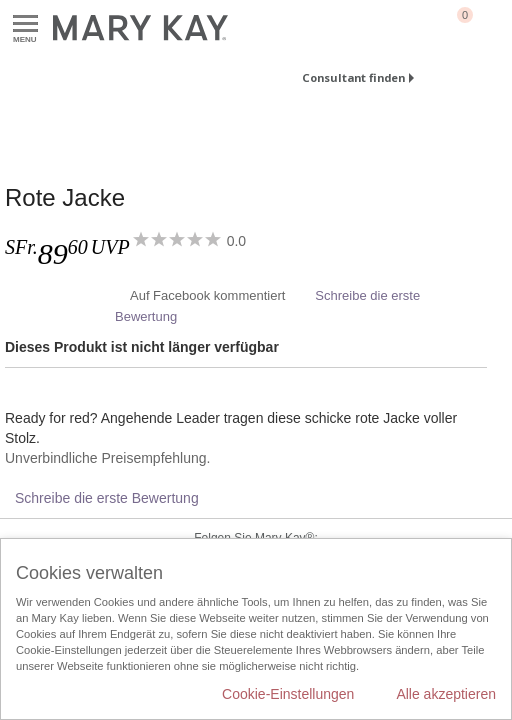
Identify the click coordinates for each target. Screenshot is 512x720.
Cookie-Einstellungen (288, 694)
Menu (25, 24)
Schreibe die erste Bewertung (107, 498)
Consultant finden (353, 77)
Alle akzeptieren (446, 694)
